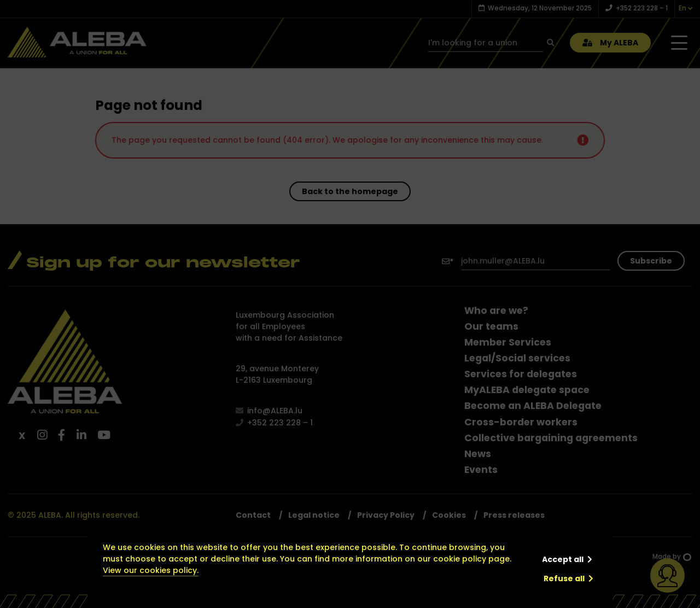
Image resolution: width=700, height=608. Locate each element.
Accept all (563, 559)
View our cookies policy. (151, 570)
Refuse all (564, 578)
